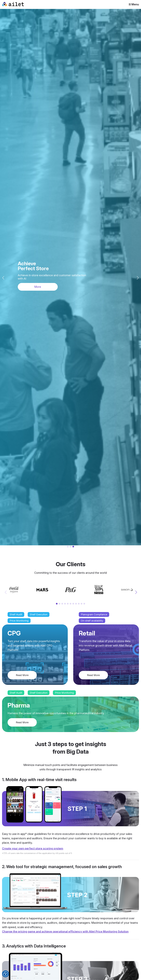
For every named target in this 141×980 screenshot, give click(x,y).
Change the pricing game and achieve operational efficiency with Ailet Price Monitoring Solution (65, 932)
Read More (22, 675)
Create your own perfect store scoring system (33, 848)
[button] (138, 278)
